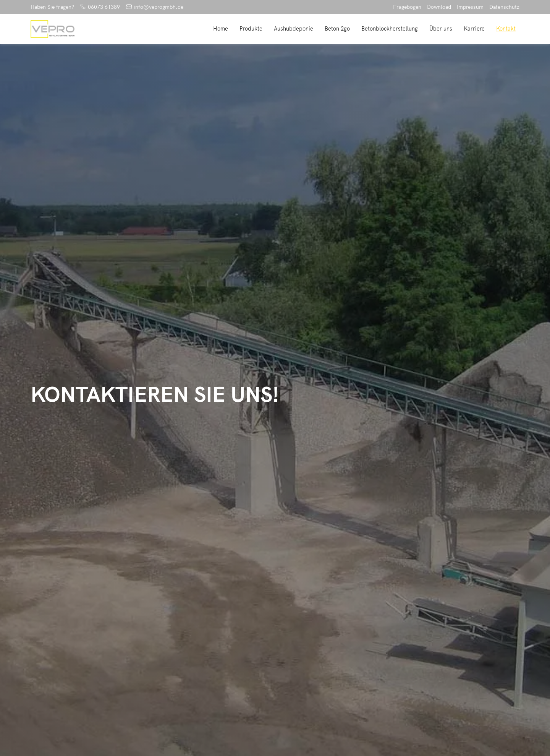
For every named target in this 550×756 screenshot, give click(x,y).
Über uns (441, 29)
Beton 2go (337, 29)
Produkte (251, 29)
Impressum (470, 7)
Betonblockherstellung (390, 29)
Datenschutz (504, 7)
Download (439, 7)
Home (221, 29)
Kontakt (506, 29)
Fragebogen (407, 7)
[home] (53, 29)
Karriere (474, 29)
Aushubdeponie (294, 29)
